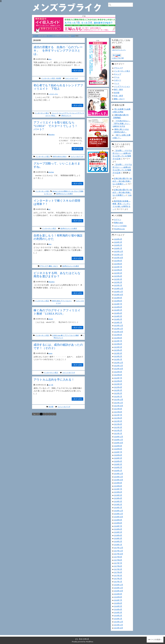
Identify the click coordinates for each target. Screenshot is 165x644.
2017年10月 (118, 554)
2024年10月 (118, 295)
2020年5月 (118, 458)
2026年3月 (118, 242)
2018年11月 (118, 514)
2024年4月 (118, 313)
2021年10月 (118, 406)
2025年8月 (118, 264)
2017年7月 (118, 563)
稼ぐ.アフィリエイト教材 (70, 335)
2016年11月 (118, 588)
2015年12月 (118, 622)
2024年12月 (118, 289)
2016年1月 (118, 619)
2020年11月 (118, 440)
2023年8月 (118, 338)
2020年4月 (118, 461)
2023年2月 (118, 356)
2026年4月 (118, 239)
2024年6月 (118, 307)
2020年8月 (118, 449)
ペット (117, 83)
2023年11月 (118, 329)
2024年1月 (118, 322)
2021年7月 (118, 415)
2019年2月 (118, 505)
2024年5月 (118, 310)
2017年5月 (118, 569)
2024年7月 (118, 304)
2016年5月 (118, 606)
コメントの (120, 226)
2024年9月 (118, 298)
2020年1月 (118, 471)
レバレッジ (48, 194)
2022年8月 (118, 375)
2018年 (73, 36)
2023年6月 (118, 344)
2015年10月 (118, 628)
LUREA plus (56, 335)
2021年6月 (118, 418)
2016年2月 (118, 616)
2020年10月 (118, 443)
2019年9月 (118, 483)
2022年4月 (118, 387)
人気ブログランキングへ (119, 50)
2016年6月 (118, 603)
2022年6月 (118, 381)
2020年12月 (118, 437)
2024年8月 (118, 301)
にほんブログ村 (118, 58)
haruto (50, 353)
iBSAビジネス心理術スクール (63, 191)
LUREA (64, 156)
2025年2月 (118, 282)
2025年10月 (118, 258)
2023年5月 (118, 347)
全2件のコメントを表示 (65, 194)
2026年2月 (118, 245)
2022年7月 (118, 378)
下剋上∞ (54, 115)
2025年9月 (118, 261)
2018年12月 (118, 511)
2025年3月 (118, 279)
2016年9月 (118, 594)
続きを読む (77, 70)
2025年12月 (118, 251)
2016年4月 (118, 609)
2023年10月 (118, 332)
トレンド (55, 113)
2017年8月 (118, 560)
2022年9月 (118, 372)
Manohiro (52, 135)
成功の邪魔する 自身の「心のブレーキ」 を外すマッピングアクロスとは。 (58, 50)
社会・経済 (118, 96)
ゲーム (117, 77)
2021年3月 (118, 427)
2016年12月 (118, 585)
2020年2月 (118, 467)
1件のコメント (66, 115)
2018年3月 (118, 538)
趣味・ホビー (53, 266)
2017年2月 (118, 579)
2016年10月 (118, 591)
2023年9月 (118, 335)
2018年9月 (118, 520)
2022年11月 (118, 366)
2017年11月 (118, 551)
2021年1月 (118, 433)
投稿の (118, 223)
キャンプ (118, 74)
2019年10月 (118, 480)
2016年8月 (118, 597)
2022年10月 (118, 369)
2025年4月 (118, 276)
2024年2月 (118, 319)
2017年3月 (118, 576)
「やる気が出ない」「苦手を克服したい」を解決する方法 (121, 124)
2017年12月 (118, 548)
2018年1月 (118, 545)
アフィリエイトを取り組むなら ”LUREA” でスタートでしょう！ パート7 (57, 126)
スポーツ (118, 80)
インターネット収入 (48, 78)
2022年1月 (118, 397)
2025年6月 (118, 270)
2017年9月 (118, 557)
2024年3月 (118, 316)
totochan (51, 172)
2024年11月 (118, 292)
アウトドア (44, 266)
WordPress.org (119, 229)
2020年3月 (118, 464)
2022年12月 (118, 363)
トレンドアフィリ (65, 113)
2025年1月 (118, 285)
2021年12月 (118, 400)
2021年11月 (118, 403)
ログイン (118, 220)
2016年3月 (118, 612)
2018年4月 (118, 535)
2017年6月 (118, 566)
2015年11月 (118, 625)
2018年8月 (118, 523)
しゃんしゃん (53, 94)
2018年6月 (118, 529)
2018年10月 (118, 517)
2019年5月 (118, 495)
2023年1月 (118, 359)
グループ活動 (78, 191)
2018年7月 (118, 526)
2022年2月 (118, 393)
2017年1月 (118, 582)
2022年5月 (118, 384)
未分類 (59, 78)
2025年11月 (118, 255)
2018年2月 (118, 541)
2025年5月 (118, 273)
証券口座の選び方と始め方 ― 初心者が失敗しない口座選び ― (122, 181)
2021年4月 (118, 424)
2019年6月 (118, 492)
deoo (50, 59)
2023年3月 (118, 353)
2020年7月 (118, 452)
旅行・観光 (118, 89)
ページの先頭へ (156, 640)
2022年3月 (118, 390)
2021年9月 (118, 409)
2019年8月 (118, 486)
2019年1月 (118, 508)
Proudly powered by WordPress (83, 642)
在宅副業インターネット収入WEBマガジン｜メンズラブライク (51, 36)
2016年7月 (118, 600)
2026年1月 (118, 248)
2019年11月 (118, 477)
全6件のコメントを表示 (71, 266)
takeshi (51, 319)
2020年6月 (118, 455)
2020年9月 (118, 446)
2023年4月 (118, 350)
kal (49, 209)
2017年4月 (118, 572)
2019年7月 (118, 489)
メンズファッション (122, 86)
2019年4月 (118, 498)
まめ (130, 195)
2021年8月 (118, 412)
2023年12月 (118, 326)
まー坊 (51, 385)
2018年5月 (118, 532)
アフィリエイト (66, 301)
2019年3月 (118, 501)
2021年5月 (118, 421)
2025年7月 (118, 267)
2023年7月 (118, 341)
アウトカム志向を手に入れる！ (54, 380)
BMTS (55, 156)
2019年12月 (118, 474)
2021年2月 (118, 430)
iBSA (59, 156)
